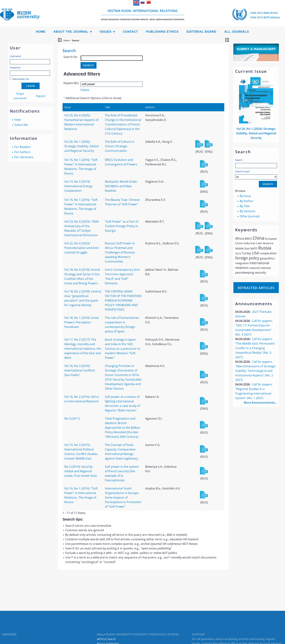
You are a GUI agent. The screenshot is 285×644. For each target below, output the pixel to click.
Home (41, 32)
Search (239, 160)
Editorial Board (202, 32)
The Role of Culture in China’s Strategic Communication (120, 146)
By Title (245, 206)
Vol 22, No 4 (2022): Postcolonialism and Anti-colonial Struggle (82, 248)
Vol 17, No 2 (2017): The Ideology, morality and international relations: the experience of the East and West (83, 349)
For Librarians (24, 157)
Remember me (21, 79)
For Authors (23, 152)
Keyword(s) (71, 83)
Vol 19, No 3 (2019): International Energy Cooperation (78, 186)
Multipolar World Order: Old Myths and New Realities (121, 186)
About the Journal (71, 32)
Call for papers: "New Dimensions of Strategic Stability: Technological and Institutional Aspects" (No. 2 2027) (255, 371)
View (18, 120)
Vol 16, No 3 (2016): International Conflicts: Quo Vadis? (80, 370)
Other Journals (250, 216)
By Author (247, 201)
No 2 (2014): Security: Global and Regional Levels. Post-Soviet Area (81, 471)
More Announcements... (260, 403)
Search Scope (256, 175)
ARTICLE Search (106, 639)
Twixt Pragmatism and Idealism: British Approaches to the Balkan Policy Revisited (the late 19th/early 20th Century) (123, 428)
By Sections (248, 211)
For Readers (23, 147)
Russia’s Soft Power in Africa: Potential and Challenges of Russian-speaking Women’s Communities (120, 252)
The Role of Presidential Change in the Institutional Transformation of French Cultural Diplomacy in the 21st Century (123, 124)
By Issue (245, 196)
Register (41, 96)
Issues (106, 32)
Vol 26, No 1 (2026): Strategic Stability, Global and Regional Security (256, 133)
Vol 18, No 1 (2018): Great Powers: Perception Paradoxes (82, 322)
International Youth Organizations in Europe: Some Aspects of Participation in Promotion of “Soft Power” (123, 497)
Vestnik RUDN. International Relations (142, 15)
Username (15, 56)
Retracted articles (256, 288)
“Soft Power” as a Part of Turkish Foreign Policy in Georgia (122, 226)
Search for (71, 57)
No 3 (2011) (72, 419)
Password (15, 68)
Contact (131, 32)
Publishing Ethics (162, 32)
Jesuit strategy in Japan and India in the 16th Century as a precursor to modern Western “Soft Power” (123, 349)
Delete (85, 90)
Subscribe (21, 125)
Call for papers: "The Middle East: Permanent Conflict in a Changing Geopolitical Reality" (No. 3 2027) (255, 348)
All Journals (237, 32)
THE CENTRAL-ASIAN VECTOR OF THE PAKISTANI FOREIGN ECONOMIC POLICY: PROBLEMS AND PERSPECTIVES (123, 300)
